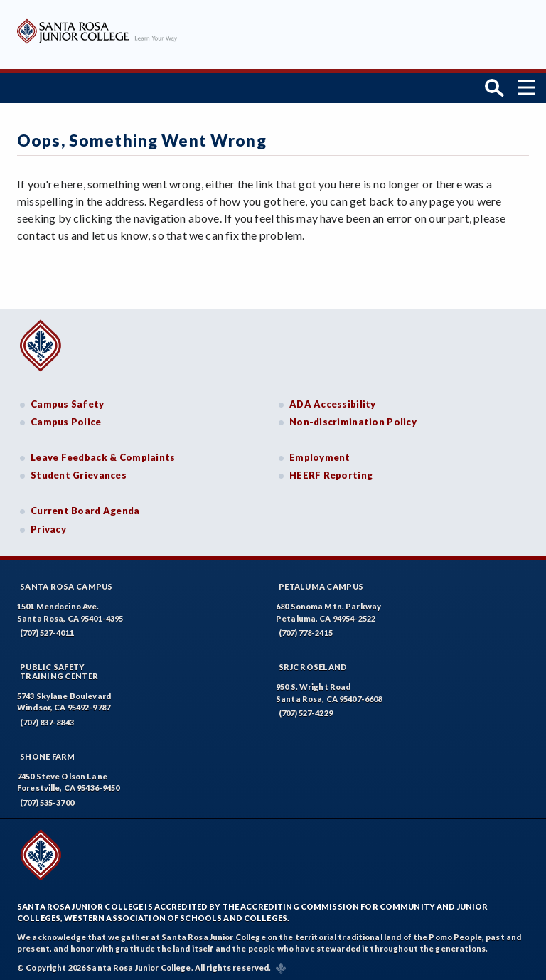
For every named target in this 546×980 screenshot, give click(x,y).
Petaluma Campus (321, 583)
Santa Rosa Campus (66, 583)
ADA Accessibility (333, 400)
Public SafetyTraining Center (59, 668)
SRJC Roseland (313, 663)
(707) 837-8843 (47, 719)
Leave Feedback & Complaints (103, 454)
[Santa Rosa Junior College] (97, 42)
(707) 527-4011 (47, 629)
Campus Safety (68, 400)
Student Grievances (79, 472)
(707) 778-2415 (306, 629)
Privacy (48, 526)
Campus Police (66, 418)
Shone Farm (48, 753)
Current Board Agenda (85, 507)
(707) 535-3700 (47, 799)
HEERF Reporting (331, 472)
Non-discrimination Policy (353, 418)
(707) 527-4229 (306, 709)
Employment (320, 454)
